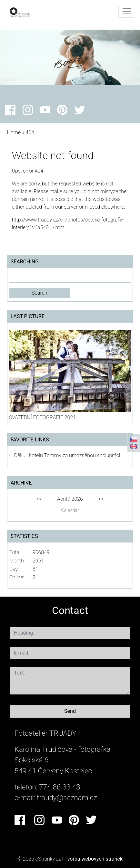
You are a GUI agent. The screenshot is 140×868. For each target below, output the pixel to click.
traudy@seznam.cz (67, 797)
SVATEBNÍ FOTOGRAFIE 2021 (42, 417)
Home (14, 132)
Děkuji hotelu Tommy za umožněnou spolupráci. (68, 455)
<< (39, 499)
